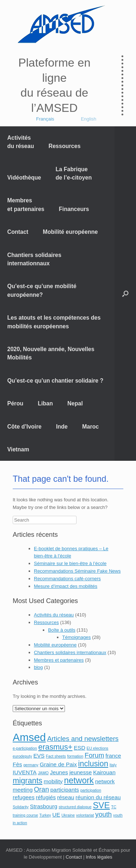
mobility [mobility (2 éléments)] (53, 781)
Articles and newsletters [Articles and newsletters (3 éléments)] (83, 739)
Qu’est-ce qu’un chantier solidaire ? (55, 381)
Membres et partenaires (26, 205)
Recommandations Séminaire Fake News (77, 571)
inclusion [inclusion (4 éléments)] (93, 764)
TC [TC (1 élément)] (114, 807)
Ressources (65, 146)
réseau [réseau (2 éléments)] (65, 797)
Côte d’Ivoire (24, 427)
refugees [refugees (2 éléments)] (24, 797)
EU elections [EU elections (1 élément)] (98, 748)
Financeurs (74, 209)
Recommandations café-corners (67, 579)
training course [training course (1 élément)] (25, 815)
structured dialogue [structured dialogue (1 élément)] (75, 807)
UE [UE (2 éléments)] (56, 815)
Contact (18, 232)
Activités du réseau (21, 142)
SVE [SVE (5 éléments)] (101, 805)
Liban (45, 403)
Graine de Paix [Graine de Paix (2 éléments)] (58, 764)
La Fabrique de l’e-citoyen (74, 173)
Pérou (15, 403)
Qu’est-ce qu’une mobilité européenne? (42, 290)
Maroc (91, 427)
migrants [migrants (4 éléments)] (28, 781)
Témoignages (77, 637)
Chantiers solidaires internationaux (70, 652)
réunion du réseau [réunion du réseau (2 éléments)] (98, 797)
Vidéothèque (24, 178)
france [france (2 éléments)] (113, 756)
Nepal (75, 403)
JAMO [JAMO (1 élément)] (43, 773)
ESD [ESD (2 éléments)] (79, 748)
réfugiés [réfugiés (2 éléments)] (46, 797)
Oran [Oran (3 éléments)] (42, 789)
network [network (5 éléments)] (79, 780)
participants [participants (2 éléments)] (65, 790)
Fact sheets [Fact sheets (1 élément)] (56, 756)
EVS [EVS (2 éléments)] (39, 756)
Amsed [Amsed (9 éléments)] (29, 737)
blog (39, 667)
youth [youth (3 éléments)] (104, 814)
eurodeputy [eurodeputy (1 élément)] (22, 756)
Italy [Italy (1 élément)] (113, 765)
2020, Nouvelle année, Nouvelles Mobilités (51, 353)
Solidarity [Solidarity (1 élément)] (21, 807)
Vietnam (18, 449)
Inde (62, 427)
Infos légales (99, 857)
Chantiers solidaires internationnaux (34, 259)
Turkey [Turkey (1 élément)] (45, 815)
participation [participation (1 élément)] (90, 790)
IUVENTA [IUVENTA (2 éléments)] (25, 772)
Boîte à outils (62, 630)
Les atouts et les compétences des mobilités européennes (54, 322)
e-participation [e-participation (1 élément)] (25, 748)
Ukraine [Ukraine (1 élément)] (68, 815)
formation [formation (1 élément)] (75, 756)
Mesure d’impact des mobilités (66, 586)
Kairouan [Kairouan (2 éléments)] (104, 772)
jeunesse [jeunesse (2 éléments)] (81, 772)
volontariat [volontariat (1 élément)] (85, 815)
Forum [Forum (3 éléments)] (94, 755)
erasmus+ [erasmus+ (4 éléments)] (55, 747)
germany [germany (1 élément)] (31, 765)
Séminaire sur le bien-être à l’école (70, 563)
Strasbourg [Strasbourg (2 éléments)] (44, 806)
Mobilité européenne (70, 232)
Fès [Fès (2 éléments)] (17, 764)
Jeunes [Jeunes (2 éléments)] (59, 772)
